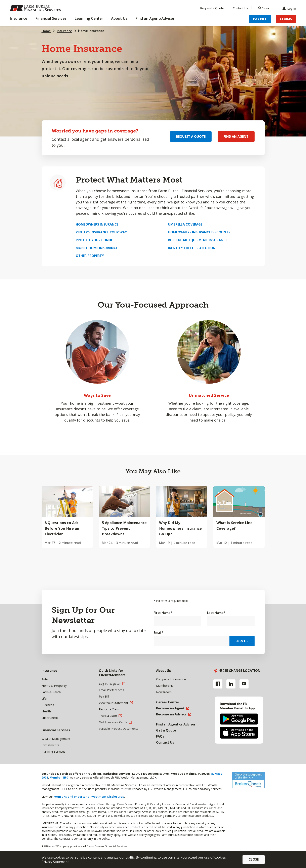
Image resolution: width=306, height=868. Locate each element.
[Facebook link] (218, 684)
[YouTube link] (244, 684)
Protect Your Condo (95, 240)
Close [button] (254, 859)
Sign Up (242, 641)
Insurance (64, 31)
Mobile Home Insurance (97, 248)
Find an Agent (236, 136)
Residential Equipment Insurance (198, 240)
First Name (163, 613)
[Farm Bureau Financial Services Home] (36, 8)
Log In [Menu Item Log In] (290, 8)
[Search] (265, 8)
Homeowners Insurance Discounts (199, 232)
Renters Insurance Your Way (101, 232)
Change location (244, 671)
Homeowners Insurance (97, 224)
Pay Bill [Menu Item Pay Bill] (260, 19)
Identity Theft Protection (192, 248)
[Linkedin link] (231, 684)
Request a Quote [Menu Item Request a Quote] (212, 8)
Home (46, 31)
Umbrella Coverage (185, 224)
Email (159, 633)
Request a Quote (191, 136)
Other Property (90, 256)
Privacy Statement (55, 862)
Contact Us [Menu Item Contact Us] (241, 8)
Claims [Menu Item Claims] (286, 19)
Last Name (216, 613)
